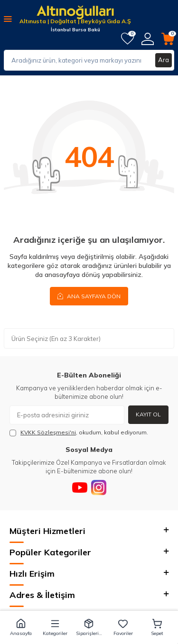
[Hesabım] (148, 39)
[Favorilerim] (127, 39)
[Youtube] (80, 488)
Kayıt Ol (148, 414)
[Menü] (8, 18)
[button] (21, 627)
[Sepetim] (168, 39)
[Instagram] (99, 488)
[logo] (75, 13)
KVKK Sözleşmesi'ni (48, 432)
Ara (164, 60)
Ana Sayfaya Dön (89, 296)
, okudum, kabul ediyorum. (79, 432)
